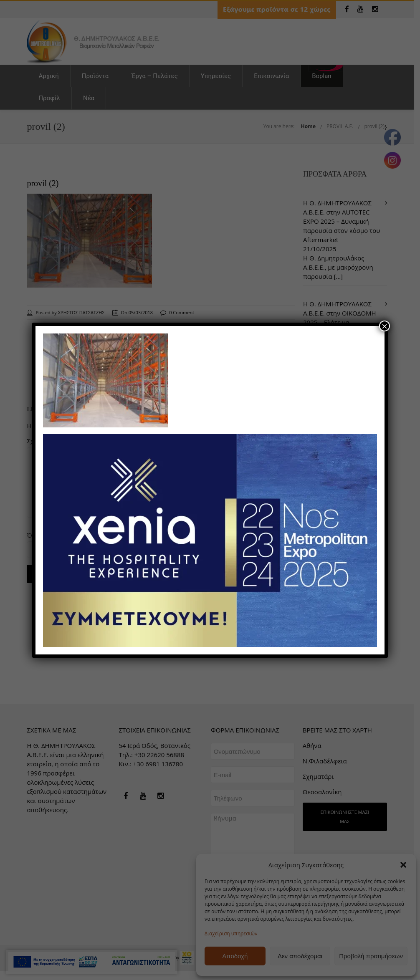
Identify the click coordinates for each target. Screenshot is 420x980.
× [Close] (385, 326)
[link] (106, 379)
